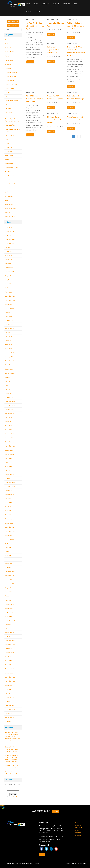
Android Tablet (10, 52)
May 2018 (8, 507)
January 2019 (9, 478)
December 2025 (10, 239)
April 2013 (8, 661)
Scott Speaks (9, 156)
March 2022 (9, 349)
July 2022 (8, 333)
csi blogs (8, 93)
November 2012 (10, 681)
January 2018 (9, 523)
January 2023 (9, 320)
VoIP (7, 192)
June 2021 (8, 381)
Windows (8, 212)
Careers (39, 12)
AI (6, 40)
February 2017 (10, 564)
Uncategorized (9, 176)
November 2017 (10, 531)
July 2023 (8, 312)
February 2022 (10, 353)
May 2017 (8, 551)
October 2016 (9, 580)
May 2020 (8, 422)
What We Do (46, 4)
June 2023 (8, 316)
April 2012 (8, 689)
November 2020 (10, 406)
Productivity (9, 152)
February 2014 (10, 632)
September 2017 (10, 539)
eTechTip (8, 97)
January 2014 (9, 637)
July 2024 (8, 280)
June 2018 (8, 503)
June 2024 (8, 284)
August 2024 (9, 276)
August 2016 (9, 588)
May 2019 (8, 462)
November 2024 (10, 264)
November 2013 (10, 645)
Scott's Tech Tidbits (13, 26)
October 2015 (9, 608)
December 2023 (10, 296)
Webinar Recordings (13, 21)
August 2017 (9, 543)
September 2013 (10, 653)
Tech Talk (8, 172)
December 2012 (10, 677)
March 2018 (9, 515)
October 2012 (9, 685)
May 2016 (8, 596)
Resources (67, 4)
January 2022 (9, 357)
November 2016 (10, 576)
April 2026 (8, 227)
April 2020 (8, 426)
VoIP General (9, 196)
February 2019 (10, 474)
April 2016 (8, 600)
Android (8, 44)
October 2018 (9, 491)
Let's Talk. (55, 811)
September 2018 (10, 495)
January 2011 (9, 722)
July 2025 (8, 247)
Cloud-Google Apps (11, 84)
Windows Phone (10, 216)
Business (8, 68)
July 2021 (8, 377)
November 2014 (10, 620)
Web (6, 200)
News (7, 139)
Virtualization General (12, 184)
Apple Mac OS (9, 60)
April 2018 (8, 511)
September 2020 (10, 414)
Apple (7, 56)
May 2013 (8, 657)
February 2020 (10, 434)
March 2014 (9, 628)
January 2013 (9, 673)
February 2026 (10, 231)
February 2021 (10, 393)
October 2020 (9, 410)
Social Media (9, 164)
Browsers (8, 64)
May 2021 (8, 385)
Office (7, 143)
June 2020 (8, 418)
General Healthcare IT (12, 101)
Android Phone (10, 48)
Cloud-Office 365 (10, 88)
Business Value (10, 80)
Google (7, 105)
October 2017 (9, 535)
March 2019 (9, 470)
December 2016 (10, 572)
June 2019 (8, 458)
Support (57, 4)
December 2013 (10, 641)
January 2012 (9, 701)
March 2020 (9, 430)
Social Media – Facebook (12, 168)
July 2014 (8, 624)
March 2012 (9, 693)
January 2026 (9, 235)
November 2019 (10, 446)
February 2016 (10, 604)
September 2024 (10, 272)
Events (42, 854)
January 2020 (9, 438)
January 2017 (9, 568)
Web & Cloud (9, 204)
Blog (75, 4)
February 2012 (10, 697)
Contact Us (30, 12)
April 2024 (8, 288)
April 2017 (8, 555)
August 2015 (9, 612)
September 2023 (10, 308)
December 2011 (10, 705)
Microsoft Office (10, 125)
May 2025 (8, 252)
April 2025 (8, 256)
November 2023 (10, 300)
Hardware (8, 109)
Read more (30, 62)
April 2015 (8, 616)
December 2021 (10, 361)
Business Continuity (11, 72)
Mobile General (10, 135)
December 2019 (10, 442)
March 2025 (9, 260)
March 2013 (9, 665)
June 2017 (8, 547)
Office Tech (8, 147)
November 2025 (10, 243)
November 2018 (10, 487)
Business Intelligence (12, 76)
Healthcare (9, 113)
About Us (36, 4)
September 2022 (10, 329)
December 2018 (10, 483)
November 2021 (10, 365)
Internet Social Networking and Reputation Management (13, 119)
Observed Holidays (45, 842)
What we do (79, 828)
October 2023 (9, 304)
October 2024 (9, 268)
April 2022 (8, 345)
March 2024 (9, 292)
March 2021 (9, 389)
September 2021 (10, 373)
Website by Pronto (72, 864)
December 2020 (10, 401)
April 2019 (8, 466)
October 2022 (9, 324)
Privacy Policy (82, 864)
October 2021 (9, 369)
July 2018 (8, 499)
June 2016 (8, 592)
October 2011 (9, 714)
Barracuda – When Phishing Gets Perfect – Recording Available (12, 749)
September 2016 (10, 584)
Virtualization (9, 180)
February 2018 (10, 519)
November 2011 (10, 710)
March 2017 (9, 560)
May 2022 (8, 341)
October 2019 (9, 450)
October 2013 (9, 649)
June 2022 (8, 337)
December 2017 (10, 527)
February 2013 (10, 669)
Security (8, 160)
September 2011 (10, 718)
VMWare (8, 188)
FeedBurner (17, 797)
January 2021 (9, 397)
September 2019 (10, 454)
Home (28, 4)
